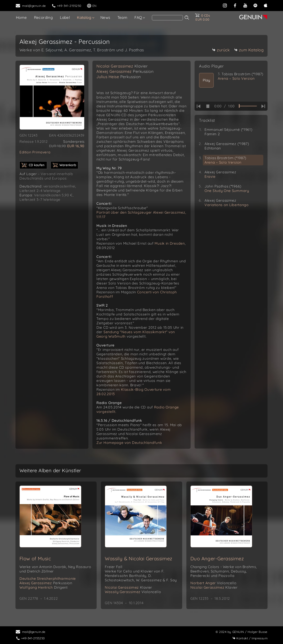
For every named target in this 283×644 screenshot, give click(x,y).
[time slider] (248, 106)
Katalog (84, 17)
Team (122, 17)
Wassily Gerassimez (133, 592)
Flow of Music (35, 559)
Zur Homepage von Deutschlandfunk (129, 443)
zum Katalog (249, 50)
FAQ (138, 17)
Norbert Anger (213, 583)
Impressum (250, 638)
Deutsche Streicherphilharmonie (48, 578)
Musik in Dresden (170, 243)
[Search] (167, 18)
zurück (221, 50)
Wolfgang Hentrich (43, 587)
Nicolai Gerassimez (122, 66)
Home (21, 17)
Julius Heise (119, 77)
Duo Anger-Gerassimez (217, 559)
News (105, 17)
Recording (44, 17)
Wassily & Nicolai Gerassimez (139, 559)
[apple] (266, 5)
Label (65, 17)
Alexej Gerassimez (125, 71)
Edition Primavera (35, 152)
